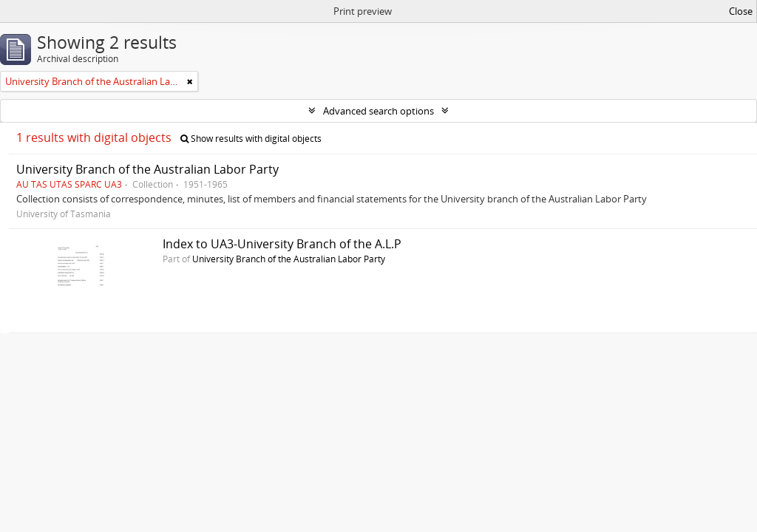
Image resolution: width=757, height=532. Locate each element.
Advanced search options (378, 111)
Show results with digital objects (251, 139)
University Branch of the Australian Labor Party (147, 169)
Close (741, 11)
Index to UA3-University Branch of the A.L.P (282, 244)
